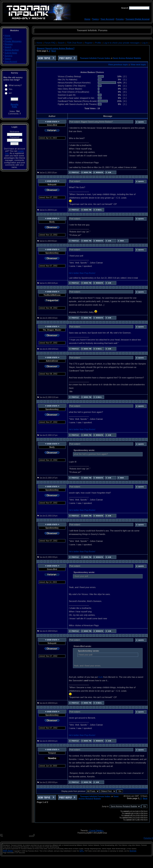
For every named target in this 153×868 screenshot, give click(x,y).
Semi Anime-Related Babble (127, 58)
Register (89, 43)
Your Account (107, 19)
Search (8, 47)
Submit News (11, 53)
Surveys (8, 56)
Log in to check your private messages (122, 43)
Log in (145, 43)
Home (87, 19)
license (133, 851)
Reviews (9, 44)
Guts (100, 677)
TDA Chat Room (75, 43)
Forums (120, 19)
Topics (95, 19)
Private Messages (13, 41)
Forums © (148, 838)
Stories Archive (12, 50)
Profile (98, 43)
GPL (82, 851)
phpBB (89, 833)
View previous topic (118, 65)
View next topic (138, 65)
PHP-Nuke (8, 851)
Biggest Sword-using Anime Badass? (56, 48)
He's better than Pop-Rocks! (82, 273)
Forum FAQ (50, 43)
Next (54, 51)
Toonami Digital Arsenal (137, 19)
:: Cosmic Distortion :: (96, 830)
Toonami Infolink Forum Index (95, 58)
